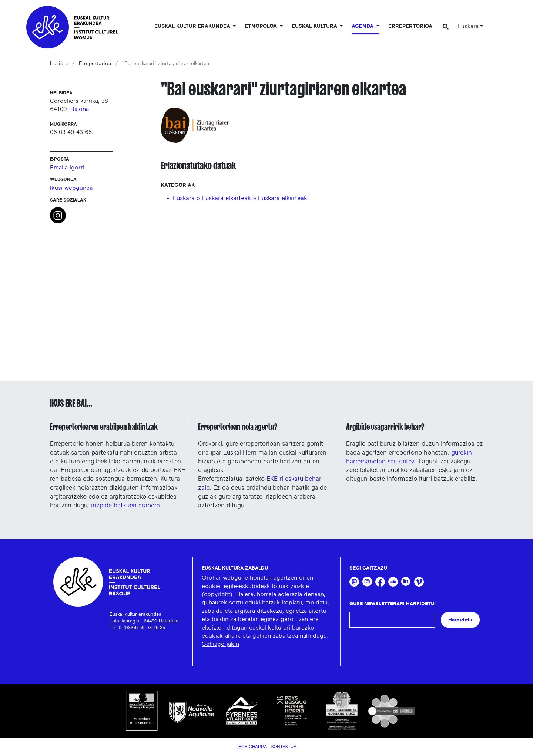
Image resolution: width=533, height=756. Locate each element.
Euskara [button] (468, 26)
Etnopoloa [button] (262, 26)
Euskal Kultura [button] (315, 26)
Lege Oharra (252, 747)
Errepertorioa (410, 26)
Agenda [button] (363, 26)
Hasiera (59, 64)
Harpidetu (460, 620)
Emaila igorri (67, 168)
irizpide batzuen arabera (125, 505)
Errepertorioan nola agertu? (238, 427)
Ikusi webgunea (71, 188)
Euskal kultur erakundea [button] (193, 26)
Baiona (80, 109)
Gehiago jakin (220, 644)
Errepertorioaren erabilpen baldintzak (104, 427)
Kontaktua (284, 747)
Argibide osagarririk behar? (385, 427)
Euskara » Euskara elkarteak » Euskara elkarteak (240, 198)
